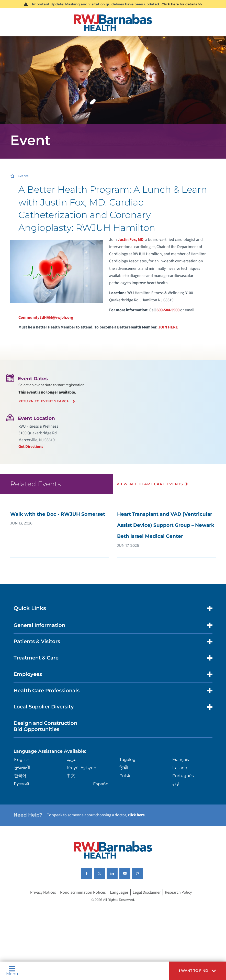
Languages (119, 892)
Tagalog (127, 760)
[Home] (113, 22)
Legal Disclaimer (147, 892)
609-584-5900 (168, 310)
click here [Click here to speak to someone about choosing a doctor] (136, 815)
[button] (197, 971)
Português (183, 776)
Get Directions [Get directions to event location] (31, 447)
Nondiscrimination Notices (83, 892)
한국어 (20, 776)
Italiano (180, 768)
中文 (71, 776)
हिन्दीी (124, 768)
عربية (71, 760)
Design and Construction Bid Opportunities (45, 726)
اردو (176, 784)
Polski (125, 776)
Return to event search (44, 401)
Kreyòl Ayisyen (82, 768)
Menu (12, 971)
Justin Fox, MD (131, 240)
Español (101, 784)
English (22, 760)
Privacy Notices (43, 892)
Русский (22, 784)
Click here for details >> (182, 4)
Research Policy (178, 892)
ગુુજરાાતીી (22, 768)
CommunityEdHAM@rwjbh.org (46, 317)
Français (181, 760)
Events (23, 176)
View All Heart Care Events (150, 484)
